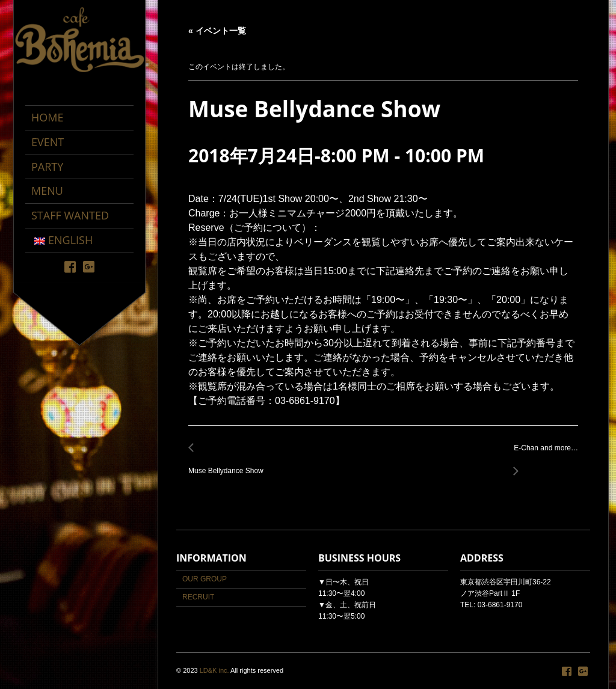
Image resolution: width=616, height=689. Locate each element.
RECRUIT (198, 597)
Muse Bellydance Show (229, 464)
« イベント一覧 (217, 31)
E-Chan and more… (543, 455)
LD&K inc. (214, 670)
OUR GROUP (205, 579)
